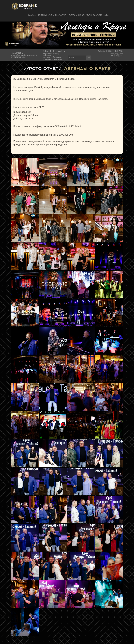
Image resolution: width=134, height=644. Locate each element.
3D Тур (106, 15)
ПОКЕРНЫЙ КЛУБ (46, 15)
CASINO (32, 15)
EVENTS (73, 15)
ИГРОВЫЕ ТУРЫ (85, 15)
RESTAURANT (61, 15)
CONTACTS (98, 15)
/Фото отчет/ (43, 68)
